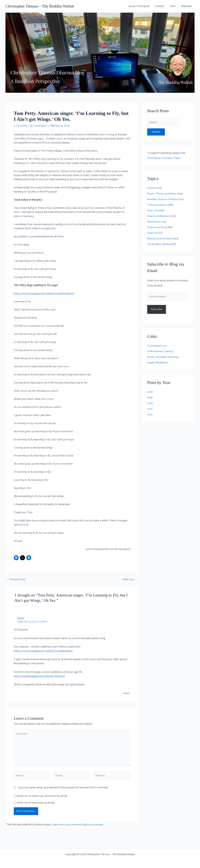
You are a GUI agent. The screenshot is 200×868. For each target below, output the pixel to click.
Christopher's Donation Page (164, 158)
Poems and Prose (157, 227)
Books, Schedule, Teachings (163, 357)
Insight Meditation (157, 363)
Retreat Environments (160, 239)
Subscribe (156, 309)
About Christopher (140, 6)
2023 (150, 409)
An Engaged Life (157, 346)
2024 (150, 403)
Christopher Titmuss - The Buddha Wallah (40, 6)
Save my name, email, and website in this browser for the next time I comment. (63, 788)
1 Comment (20, 126)
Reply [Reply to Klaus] (127, 693)
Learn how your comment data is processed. (77, 825)
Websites (187, 6)
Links (173, 6)
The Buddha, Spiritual (159, 244)
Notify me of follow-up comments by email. (42, 797)
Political (152, 233)
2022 (150, 414)
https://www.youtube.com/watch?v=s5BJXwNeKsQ (44, 293)
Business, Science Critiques (163, 199)
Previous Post (16, 579)
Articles (151, 188)
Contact (161, 6)
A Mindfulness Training (160, 351)
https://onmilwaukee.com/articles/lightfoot (39, 676)
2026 (150, 392)
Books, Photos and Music (162, 194)
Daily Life (153, 210)
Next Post (130, 579)
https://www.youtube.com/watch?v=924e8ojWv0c (44, 651)
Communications (157, 205)
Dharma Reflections (159, 216)
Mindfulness (154, 222)
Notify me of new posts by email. (36, 803)
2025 (150, 398)
